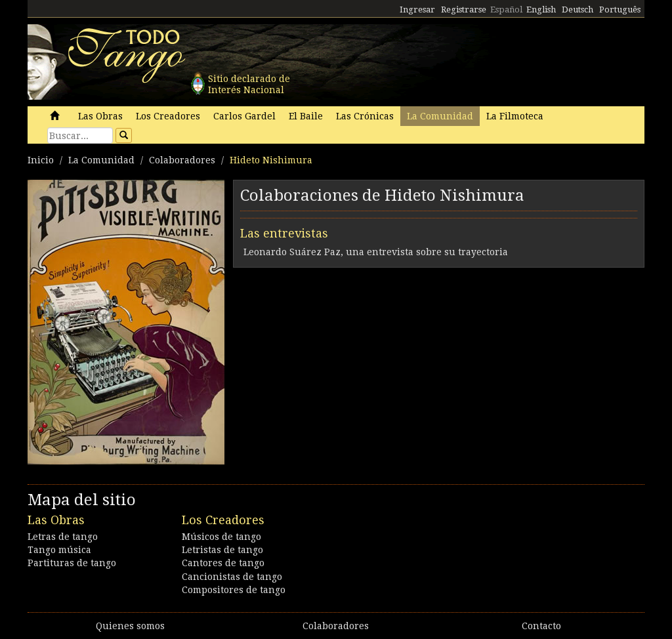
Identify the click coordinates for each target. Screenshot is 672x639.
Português (620, 10)
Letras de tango (63, 537)
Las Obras (100, 116)
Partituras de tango (72, 563)
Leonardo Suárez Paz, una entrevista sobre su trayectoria (376, 252)
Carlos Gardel (244, 116)
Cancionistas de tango (232, 577)
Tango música (59, 550)
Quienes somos (130, 626)
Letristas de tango (222, 550)
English (541, 10)
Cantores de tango (223, 563)
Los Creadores (168, 116)
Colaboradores (182, 160)
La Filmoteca (515, 116)
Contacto (541, 626)
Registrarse (464, 10)
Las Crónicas (365, 116)
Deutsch (577, 10)
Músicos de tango (221, 537)
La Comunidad (440, 116)
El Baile (306, 116)
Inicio (41, 160)
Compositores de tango (234, 590)
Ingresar (417, 10)
